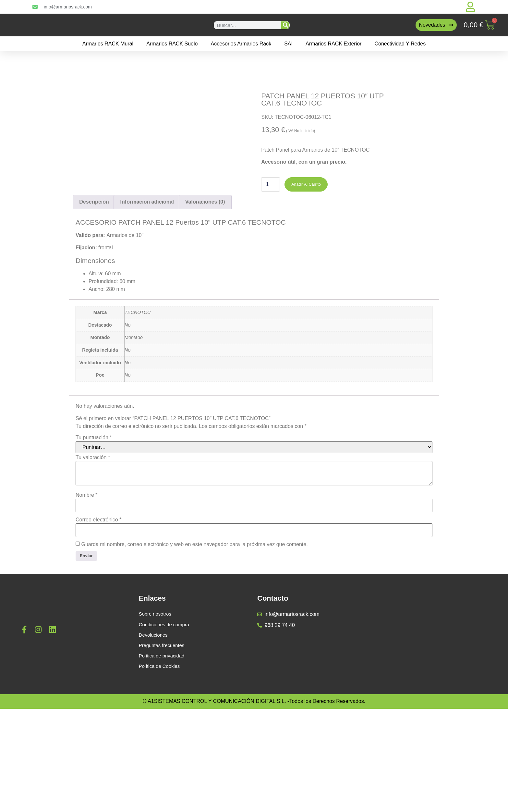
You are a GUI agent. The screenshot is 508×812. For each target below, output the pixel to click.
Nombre (87, 596)
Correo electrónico (98, 621)
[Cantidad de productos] (271, 185)
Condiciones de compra (166, 729)
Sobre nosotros (157, 718)
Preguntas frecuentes (163, 751)
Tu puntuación (94, 539)
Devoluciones (154, 740)
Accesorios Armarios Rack (241, 44)
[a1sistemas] (432, 737)
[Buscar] (285, 25)
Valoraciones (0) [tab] (205, 303)
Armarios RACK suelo (172, 44)
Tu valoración (93, 559)
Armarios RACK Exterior (333, 44)
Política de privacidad (163, 762)
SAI (288, 44)
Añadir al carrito (310, 185)
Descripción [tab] (94, 303)
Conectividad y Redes (400, 44)
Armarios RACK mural (108, 44)
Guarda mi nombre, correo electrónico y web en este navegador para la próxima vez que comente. (194, 646)
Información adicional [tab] (147, 303)
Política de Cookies (161, 773)
